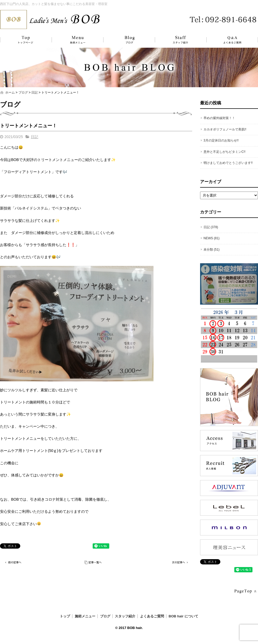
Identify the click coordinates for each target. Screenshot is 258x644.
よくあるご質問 (229, 40)
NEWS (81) (212, 238)
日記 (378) (211, 227)
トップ (25, 40)
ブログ (125, 40)
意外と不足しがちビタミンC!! (224, 152)
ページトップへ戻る (245, 591)
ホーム (10, 92)
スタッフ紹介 (175, 40)
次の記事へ (179, 562)
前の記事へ (13, 562)
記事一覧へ (93, 562)
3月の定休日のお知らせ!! (221, 140)
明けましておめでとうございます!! (228, 163)
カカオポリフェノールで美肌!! (225, 129)
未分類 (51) (212, 250)
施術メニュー (75, 40)
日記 (34, 92)
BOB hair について (183, 616)
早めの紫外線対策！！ (219, 118)
